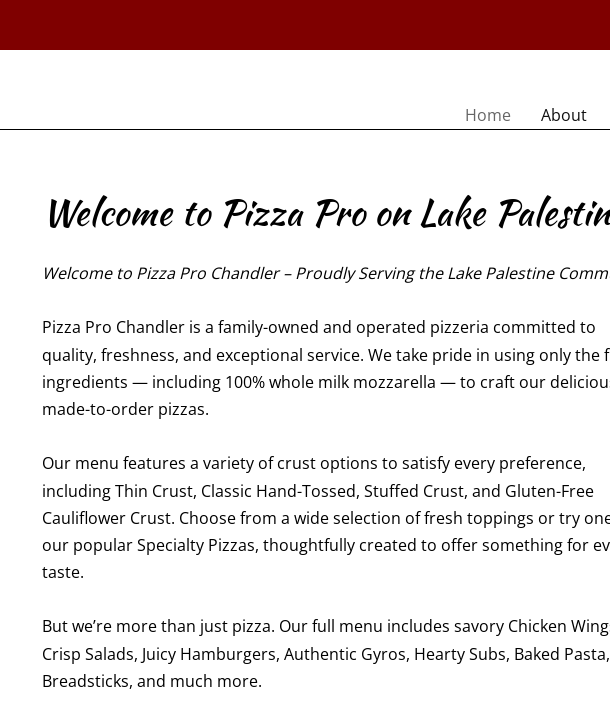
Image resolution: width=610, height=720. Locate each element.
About (564, 115)
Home (488, 115)
